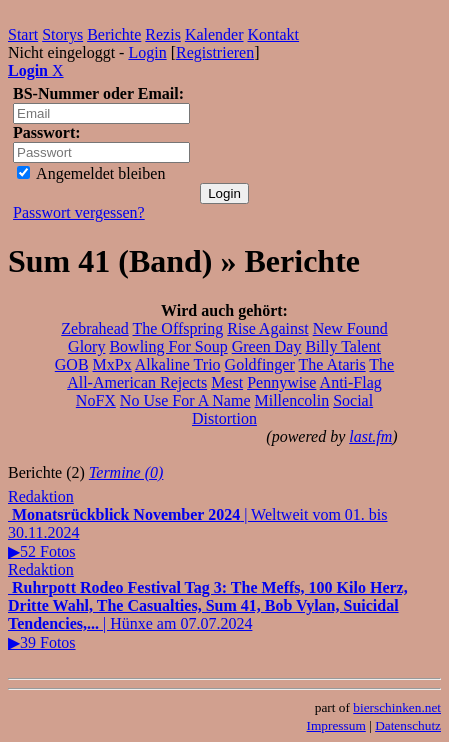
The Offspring (177, 328)
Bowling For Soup (168, 346)
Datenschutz (408, 725)
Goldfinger (260, 364)
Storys (62, 34)
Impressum (336, 725)
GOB (72, 364)
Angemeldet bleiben (91, 173)
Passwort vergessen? (79, 212)
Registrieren (215, 52)
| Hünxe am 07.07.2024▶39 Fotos (208, 615)
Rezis (163, 34)
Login (147, 52)
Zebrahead (95, 328)
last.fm (370, 436)
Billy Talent (342, 346)
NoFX (96, 400)
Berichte (114, 34)
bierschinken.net (397, 707)
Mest (227, 382)
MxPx (112, 364)
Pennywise (281, 382)
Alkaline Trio (178, 364)
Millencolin (292, 400)
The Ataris (332, 364)
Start (23, 34)
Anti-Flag (351, 382)
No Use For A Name (185, 400)
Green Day (267, 346)
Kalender (214, 34)
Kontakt (274, 34)
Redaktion (41, 496)
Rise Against (267, 328)
